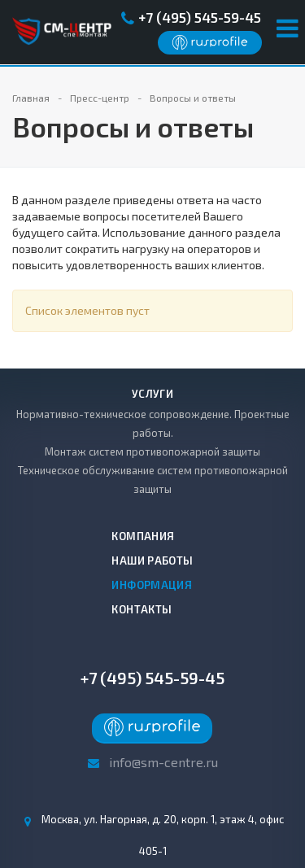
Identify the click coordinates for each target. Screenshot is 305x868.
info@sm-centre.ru (163, 762)
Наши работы (152, 560)
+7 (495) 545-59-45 (200, 17)
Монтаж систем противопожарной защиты (152, 451)
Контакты (142, 609)
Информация (152, 585)
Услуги (152, 394)
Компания (143, 536)
